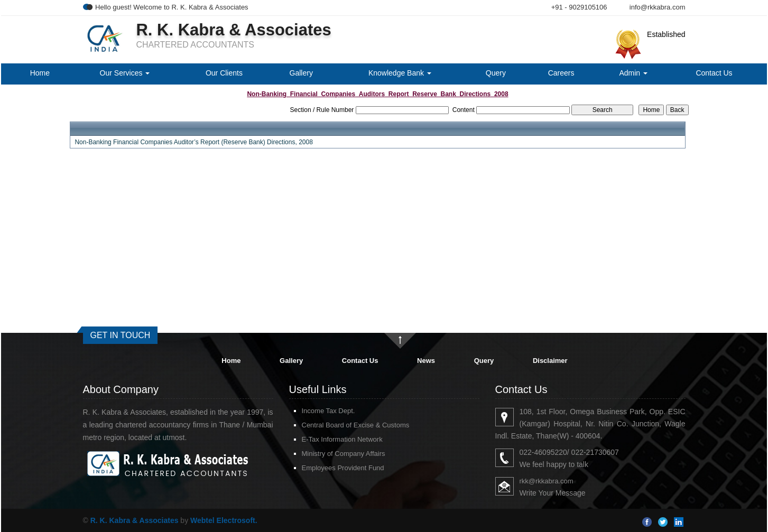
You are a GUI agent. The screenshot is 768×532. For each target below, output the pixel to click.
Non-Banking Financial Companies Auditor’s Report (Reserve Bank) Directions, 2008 (193, 142)
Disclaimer (550, 361)
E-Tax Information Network (342, 439)
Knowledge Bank (400, 73)
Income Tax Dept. (329, 411)
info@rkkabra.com (658, 7)
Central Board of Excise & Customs (356, 425)
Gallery (301, 73)
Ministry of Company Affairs (344, 454)
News (426, 361)
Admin (633, 73)
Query (496, 73)
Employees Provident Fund (343, 468)
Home (40, 73)
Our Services (125, 73)
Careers (561, 73)
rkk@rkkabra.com (547, 481)
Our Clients (224, 73)
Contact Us (714, 73)
